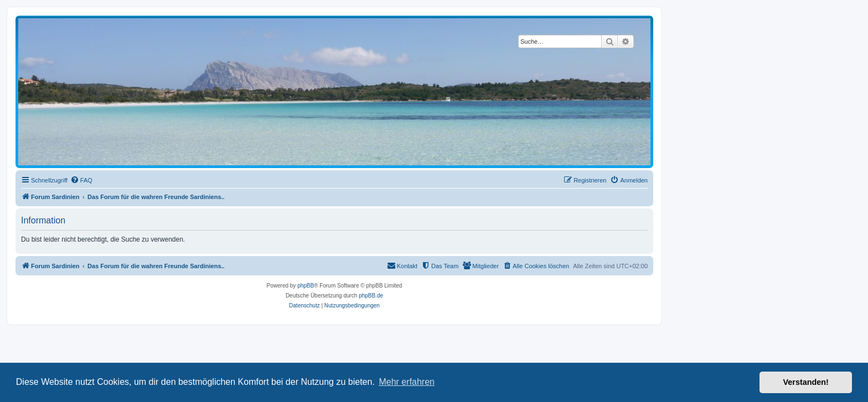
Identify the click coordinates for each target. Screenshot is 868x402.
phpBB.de (371, 296)
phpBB (306, 286)
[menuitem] (81, 180)
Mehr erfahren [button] (407, 382)
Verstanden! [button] (806, 382)
